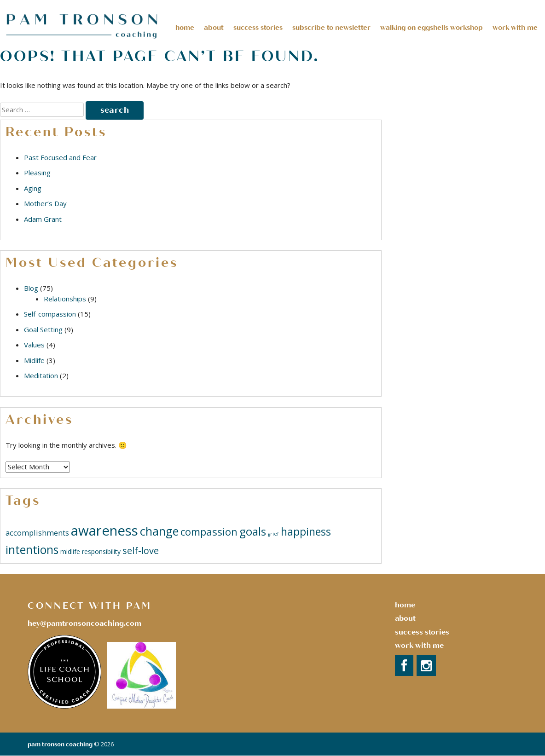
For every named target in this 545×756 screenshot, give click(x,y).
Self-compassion (50, 314)
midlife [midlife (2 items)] (70, 551)
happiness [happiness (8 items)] (306, 531)
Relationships (65, 299)
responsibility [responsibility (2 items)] (101, 551)
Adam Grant (43, 219)
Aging (33, 188)
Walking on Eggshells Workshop (432, 28)
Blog (31, 288)
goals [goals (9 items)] (253, 531)
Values (34, 345)
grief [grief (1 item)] (273, 534)
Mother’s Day (45, 203)
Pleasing (37, 173)
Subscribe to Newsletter (331, 28)
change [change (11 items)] (159, 531)
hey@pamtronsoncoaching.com (84, 623)
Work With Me (515, 28)
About (214, 28)
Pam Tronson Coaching (60, 744)
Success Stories (258, 28)
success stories (422, 632)
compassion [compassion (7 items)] (209, 531)
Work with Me (419, 646)
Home (185, 28)
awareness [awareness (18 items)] (104, 531)
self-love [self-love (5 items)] (141, 551)
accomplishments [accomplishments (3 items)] (37, 533)
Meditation (41, 375)
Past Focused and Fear (60, 157)
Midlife (34, 360)
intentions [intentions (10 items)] (32, 550)
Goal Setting (43, 329)
